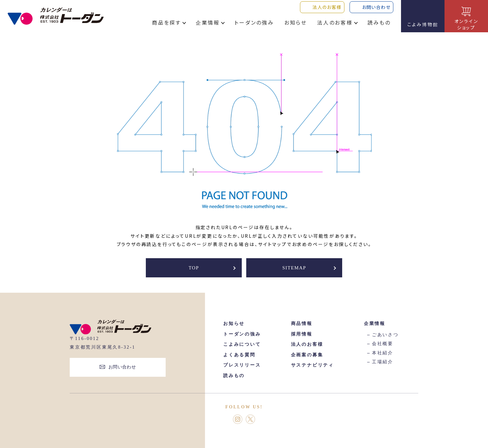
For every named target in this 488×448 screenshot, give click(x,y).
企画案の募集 (307, 355)
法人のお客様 (335, 27)
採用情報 (302, 334)
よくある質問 (239, 355)
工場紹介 (383, 362)
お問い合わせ (122, 367)
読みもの (379, 27)
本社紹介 (383, 353)
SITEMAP (294, 268)
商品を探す (166, 27)
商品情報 (302, 324)
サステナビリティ (312, 365)
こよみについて (242, 344)
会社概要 (383, 344)
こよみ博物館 (423, 24)
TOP (194, 268)
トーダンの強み (254, 27)
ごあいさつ (385, 335)
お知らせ (296, 27)
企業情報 (208, 27)
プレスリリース (242, 365)
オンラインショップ (466, 24)
